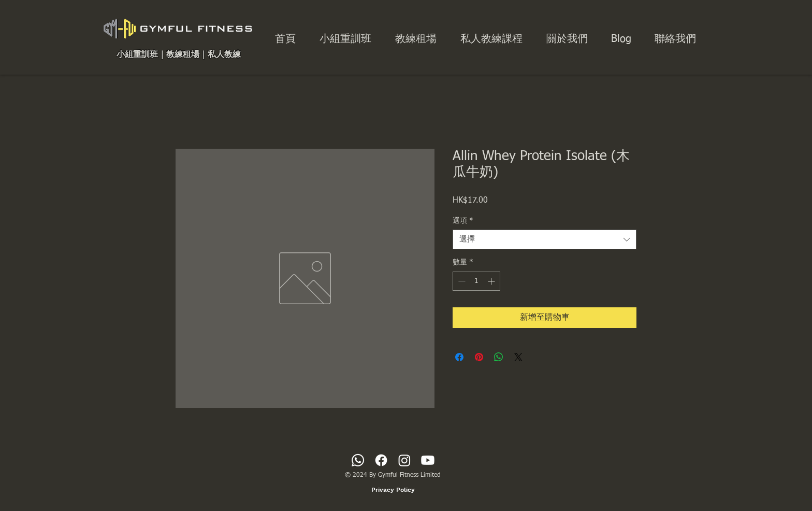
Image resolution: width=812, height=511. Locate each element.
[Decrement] (461, 281)
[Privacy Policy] (393, 490)
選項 (463, 221)
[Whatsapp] (358, 460)
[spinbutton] (476, 281)
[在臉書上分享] (459, 357)
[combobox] (545, 239)
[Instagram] (404, 460)
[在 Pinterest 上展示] (479, 357)
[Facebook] (381, 460)
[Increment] (492, 281)
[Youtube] (428, 460)
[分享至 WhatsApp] (499, 357)
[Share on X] (518, 357)
